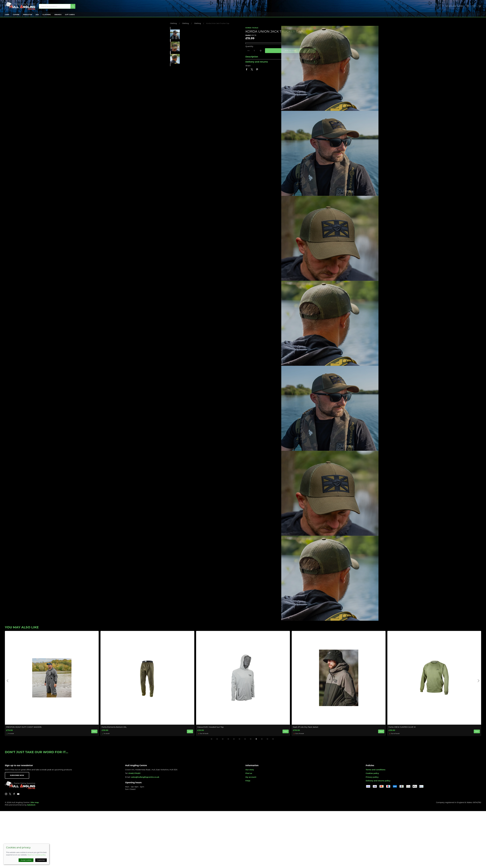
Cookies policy (372, 773)
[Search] (57, 6)
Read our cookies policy (37, 855)
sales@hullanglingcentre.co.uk (145, 777)
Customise (41, 860)
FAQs (248, 781)
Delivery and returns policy (378, 781)
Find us (249, 773)
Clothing (47, 15)
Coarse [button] (16, 15)
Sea (37, 15)
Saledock (31, 805)
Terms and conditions (376, 770)
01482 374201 (134, 773)
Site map (35, 802)
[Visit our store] (468, 6)
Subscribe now (17, 775)
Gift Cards (70, 15)
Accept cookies (26, 860)
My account (251, 777)
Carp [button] (7, 15)
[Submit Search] (73, 6)
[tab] (212, 739)
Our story (250, 770)
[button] (474, 6)
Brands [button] (58, 15)
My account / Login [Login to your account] (454, 6)
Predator (28, 15)
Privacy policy (372, 777)
